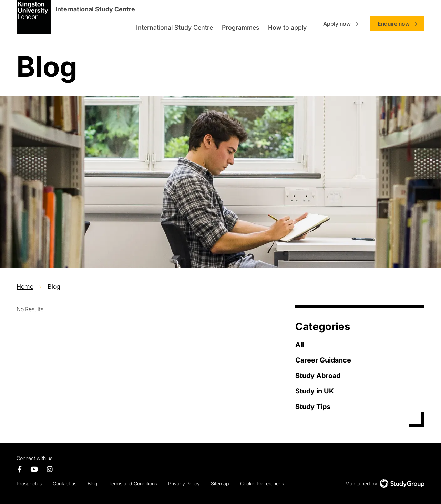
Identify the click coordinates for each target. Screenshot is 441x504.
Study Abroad (318, 376)
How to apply (287, 27)
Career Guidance (323, 360)
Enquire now (394, 24)
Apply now (337, 24)
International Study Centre (175, 27)
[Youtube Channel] (34, 470)
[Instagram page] (50, 470)
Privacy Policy (184, 484)
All (300, 345)
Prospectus (29, 484)
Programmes (241, 27)
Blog (93, 484)
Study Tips (313, 407)
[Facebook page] (20, 470)
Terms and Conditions (133, 484)
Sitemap (220, 484)
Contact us (65, 484)
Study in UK (315, 391)
